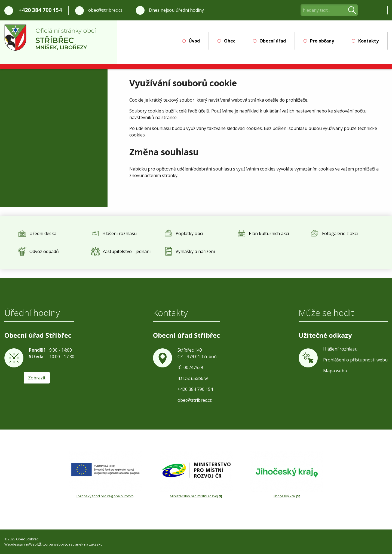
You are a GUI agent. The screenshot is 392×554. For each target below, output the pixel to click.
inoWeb (30, 544)
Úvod (194, 41)
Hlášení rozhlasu (340, 349)
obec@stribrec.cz (105, 10)
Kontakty (368, 41)
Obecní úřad (273, 41)
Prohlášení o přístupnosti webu (355, 360)
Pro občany (322, 41)
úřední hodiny (190, 10)
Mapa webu (335, 371)
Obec (230, 41)
